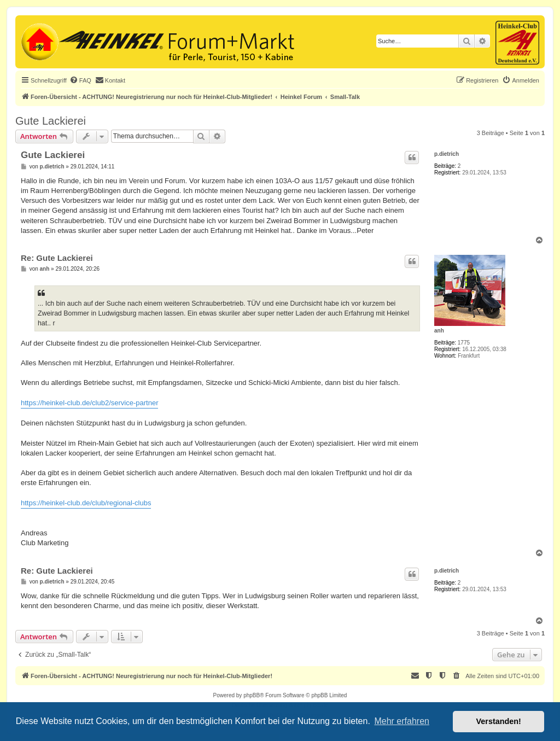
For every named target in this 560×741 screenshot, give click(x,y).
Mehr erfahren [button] (402, 721)
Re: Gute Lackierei (57, 258)
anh (439, 331)
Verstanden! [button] (499, 721)
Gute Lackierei (51, 121)
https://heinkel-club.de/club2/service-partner (89, 403)
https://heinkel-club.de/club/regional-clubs (86, 503)
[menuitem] (80, 80)
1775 (464, 343)
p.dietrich (447, 154)
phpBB (252, 695)
